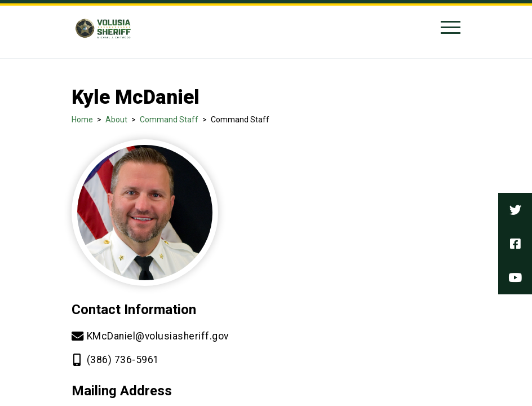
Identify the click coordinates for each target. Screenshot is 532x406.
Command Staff (169, 120)
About (116, 120)
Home (82, 120)
